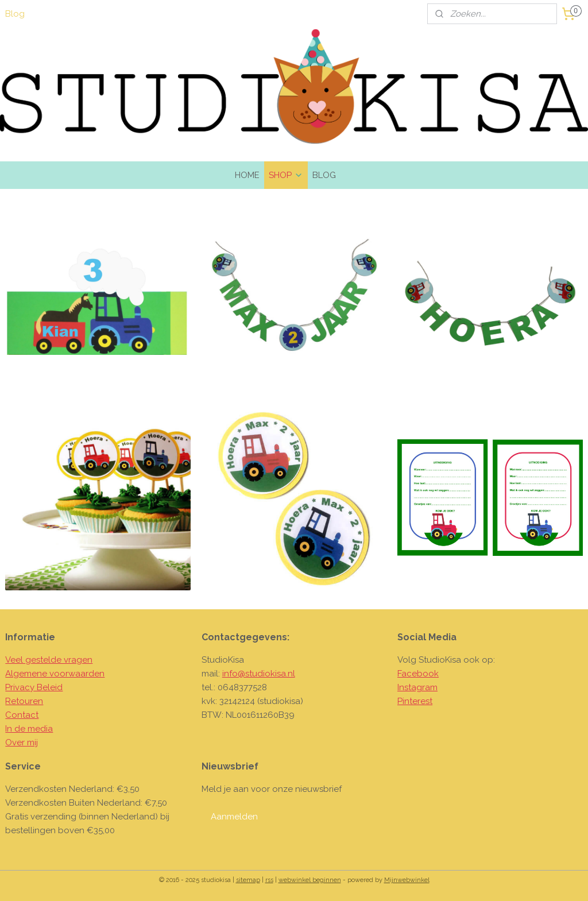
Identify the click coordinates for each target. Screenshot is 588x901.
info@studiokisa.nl (259, 674)
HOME (247, 175)
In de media (29, 729)
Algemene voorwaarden (55, 674)
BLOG (324, 175)
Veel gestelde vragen (49, 660)
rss (269, 880)
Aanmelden (234, 817)
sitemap (248, 880)
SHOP (286, 175)
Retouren (24, 701)
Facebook (418, 674)
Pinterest (415, 701)
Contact (22, 715)
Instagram (417, 687)
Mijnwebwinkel (407, 880)
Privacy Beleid (34, 687)
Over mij (22, 743)
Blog (15, 14)
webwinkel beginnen (310, 880)
